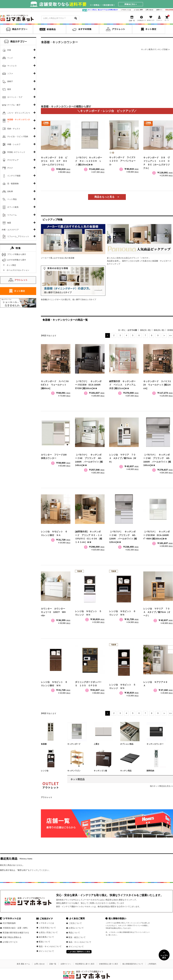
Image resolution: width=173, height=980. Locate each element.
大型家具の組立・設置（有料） (16, 928)
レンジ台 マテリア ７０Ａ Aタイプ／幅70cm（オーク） (157, 612)
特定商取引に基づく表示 (85, 964)
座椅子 (10, 81)
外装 (9, 50)
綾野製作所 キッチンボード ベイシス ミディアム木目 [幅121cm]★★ (122, 385)
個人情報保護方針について (133, 964)
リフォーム (12, 215)
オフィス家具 (13, 207)
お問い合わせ (149, 10)
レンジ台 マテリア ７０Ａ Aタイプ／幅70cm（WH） (123, 458)
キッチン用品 (126, 771)
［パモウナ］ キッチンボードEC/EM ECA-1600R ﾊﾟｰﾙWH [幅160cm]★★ (157, 535)
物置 (9, 223)
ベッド (10, 58)
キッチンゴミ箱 (100, 771)
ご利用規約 (152, 964)
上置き (97, 744)
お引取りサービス (10, 942)
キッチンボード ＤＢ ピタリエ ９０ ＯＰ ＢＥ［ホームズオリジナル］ (54, 161)
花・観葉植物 (13, 184)
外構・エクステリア (10, 230)
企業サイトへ (66, 964)
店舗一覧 (53, 964)
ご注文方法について (47, 928)
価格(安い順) (145, 330)
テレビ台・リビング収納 (18, 137)
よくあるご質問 (138, 10)
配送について (45, 942)
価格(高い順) (159, 330)
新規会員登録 (169, 10)
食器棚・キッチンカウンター (19, 121)
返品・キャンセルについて (50, 946)
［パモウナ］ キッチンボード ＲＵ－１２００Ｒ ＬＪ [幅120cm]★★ (89, 161)
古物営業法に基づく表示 (108, 964)
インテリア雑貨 (14, 176)
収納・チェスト (14, 129)
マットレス (12, 66)
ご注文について (75, 923)
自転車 (10, 191)
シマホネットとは (126, 10)
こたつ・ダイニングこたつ (19, 113)
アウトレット (47, 797)
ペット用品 (12, 199)
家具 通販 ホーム (23, 964)
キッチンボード (74, 744)
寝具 (9, 89)
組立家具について (46, 937)
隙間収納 (150, 771)
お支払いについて (76, 928)
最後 (170, 335)
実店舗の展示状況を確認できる (16, 933)
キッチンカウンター (155, 744)
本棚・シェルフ (14, 144)
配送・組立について (77, 937)
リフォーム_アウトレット (18, 236)
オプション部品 (127, 744)
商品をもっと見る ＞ (107, 197)
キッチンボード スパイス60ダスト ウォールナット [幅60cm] (55, 385)
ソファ (10, 74)
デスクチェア (13, 160)
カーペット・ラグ (15, 97)
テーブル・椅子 (14, 105)
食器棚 (44, 744)
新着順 (170, 330)
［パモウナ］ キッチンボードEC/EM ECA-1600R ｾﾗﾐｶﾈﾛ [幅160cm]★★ (89, 385)
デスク (10, 168)
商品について (74, 933)
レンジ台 (45, 771)
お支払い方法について (48, 932)
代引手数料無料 (9, 923)
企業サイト (159, 10)
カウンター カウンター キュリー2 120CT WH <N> (54, 612)
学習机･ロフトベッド (16, 152)
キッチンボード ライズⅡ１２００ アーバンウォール (122, 161)
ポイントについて (46, 951)
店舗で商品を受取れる (12, 937)
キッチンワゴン (74, 771)
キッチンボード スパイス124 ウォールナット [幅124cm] (157, 385)
